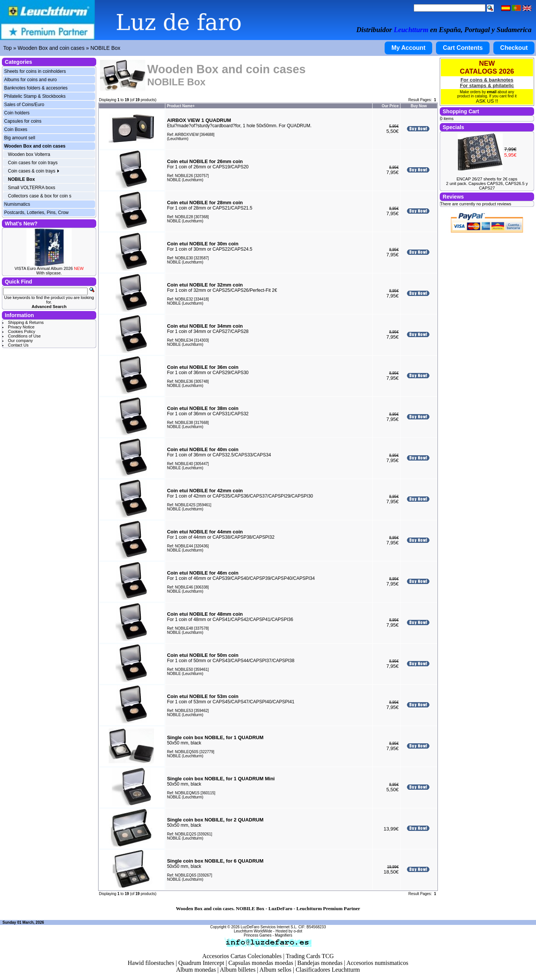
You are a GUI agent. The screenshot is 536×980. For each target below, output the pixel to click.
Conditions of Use (24, 336)
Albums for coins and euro (30, 80)
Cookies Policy (22, 331)
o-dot (298, 931)
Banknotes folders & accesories (36, 88)
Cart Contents (463, 48)
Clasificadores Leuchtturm (328, 970)
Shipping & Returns (26, 322)
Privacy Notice (21, 327)
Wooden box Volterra (29, 154)
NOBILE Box (105, 48)
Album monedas (196, 970)
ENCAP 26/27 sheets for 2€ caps (487, 179)
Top (8, 48)
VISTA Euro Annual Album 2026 (49, 268)
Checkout (514, 48)
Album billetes (238, 970)
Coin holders (17, 113)
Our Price (390, 106)
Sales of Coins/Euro (24, 105)
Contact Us (18, 345)
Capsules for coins (23, 121)
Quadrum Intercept (201, 963)
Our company (20, 341)
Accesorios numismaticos (377, 963)
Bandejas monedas (320, 963)
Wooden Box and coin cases (51, 48)
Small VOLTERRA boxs (32, 188)
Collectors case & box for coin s (40, 196)
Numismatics (17, 204)
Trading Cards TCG (310, 956)
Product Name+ (181, 106)
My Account (408, 48)
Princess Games (258, 935)
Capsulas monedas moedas (261, 963)
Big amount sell (20, 138)
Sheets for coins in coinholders (35, 71)
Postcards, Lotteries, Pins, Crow (36, 213)
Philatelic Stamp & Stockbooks (35, 96)
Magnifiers (283, 935)
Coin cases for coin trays (33, 163)
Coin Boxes (16, 129)
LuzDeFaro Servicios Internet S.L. (269, 927)
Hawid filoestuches (151, 963)
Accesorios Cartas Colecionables (242, 956)
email (492, 92)
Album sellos (275, 970)
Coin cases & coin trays (34, 171)
